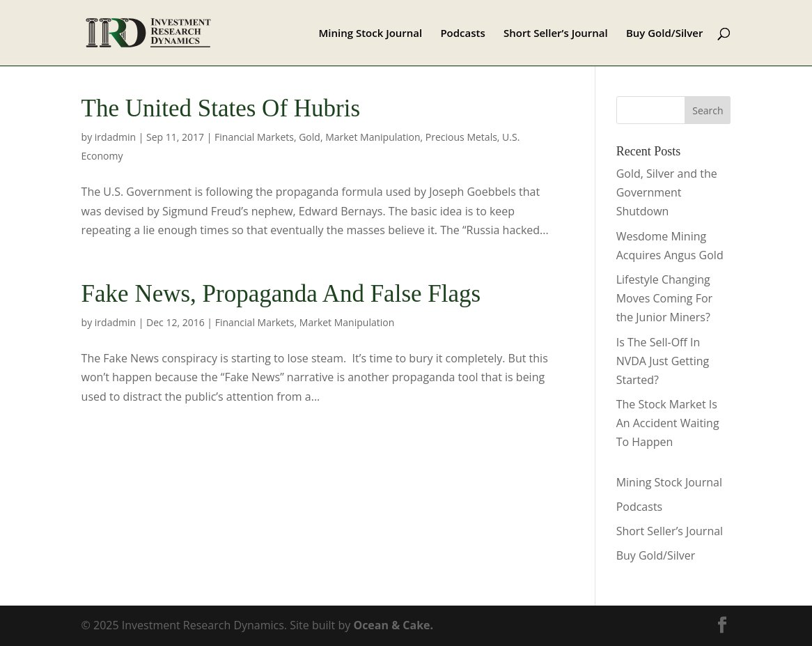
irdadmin (115, 137)
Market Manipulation (373, 137)
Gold (310, 137)
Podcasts (462, 34)
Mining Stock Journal (370, 34)
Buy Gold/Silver (665, 34)
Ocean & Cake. (393, 625)
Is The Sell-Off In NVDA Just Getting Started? (663, 361)
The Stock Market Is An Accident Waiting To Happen (668, 423)
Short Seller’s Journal (556, 34)
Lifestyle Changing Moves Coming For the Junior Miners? (664, 298)
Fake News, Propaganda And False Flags (281, 294)
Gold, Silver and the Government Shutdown (667, 192)
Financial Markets (254, 137)
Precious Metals (461, 137)
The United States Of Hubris (221, 108)
